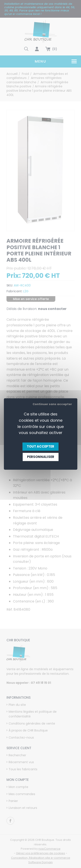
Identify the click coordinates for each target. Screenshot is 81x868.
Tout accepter (40, 447)
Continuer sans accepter (52, 404)
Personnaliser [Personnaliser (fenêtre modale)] (41, 457)
